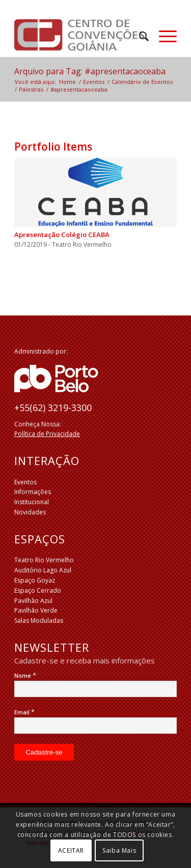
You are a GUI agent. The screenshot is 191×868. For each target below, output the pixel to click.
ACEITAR (71, 850)
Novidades (30, 512)
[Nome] (95, 689)
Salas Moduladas (39, 620)
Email (24, 712)
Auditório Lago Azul (43, 570)
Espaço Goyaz (35, 580)
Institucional (32, 502)
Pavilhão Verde (36, 610)
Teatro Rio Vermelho (44, 560)
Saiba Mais (119, 850)
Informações (33, 492)
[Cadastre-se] (44, 752)
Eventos (25, 482)
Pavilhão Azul (33, 601)
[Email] (95, 726)
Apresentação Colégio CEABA (62, 235)
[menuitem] (139, 36)
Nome (25, 675)
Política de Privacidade (47, 434)
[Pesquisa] (139, 36)
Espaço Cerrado (38, 590)
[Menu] (163, 36)
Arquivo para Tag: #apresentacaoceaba (90, 71)
